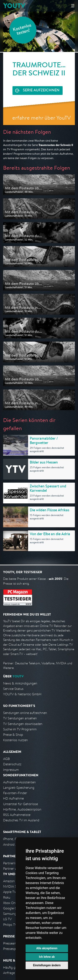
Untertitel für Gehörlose (20, 804)
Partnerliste (11, 863)
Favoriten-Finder (15, 793)
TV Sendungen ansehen (20, 718)
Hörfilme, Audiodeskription (22, 809)
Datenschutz (12, 764)
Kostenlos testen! (22, 30)
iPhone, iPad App (15, 839)
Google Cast (12, 908)
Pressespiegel (13, 949)
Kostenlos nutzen (15, 740)
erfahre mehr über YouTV (41, 118)
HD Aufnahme (13, 798)
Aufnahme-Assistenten (19, 782)
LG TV (7, 919)
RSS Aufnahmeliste (17, 815)
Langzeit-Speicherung (19, 788)
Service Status (13, 689)
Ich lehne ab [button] (47, 957)
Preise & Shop (13, 735)
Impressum (11, 770)
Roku (7, 897)
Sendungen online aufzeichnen (25, 713)
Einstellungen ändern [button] (47, 965)
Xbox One (10, 903)
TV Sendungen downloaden (23, 724)
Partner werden (14, 869)
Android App (12, 844)
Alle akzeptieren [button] (47, 948)
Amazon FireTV (14, 881)
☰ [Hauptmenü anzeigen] (73, 6)
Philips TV (10, 925)
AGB (6, 759)
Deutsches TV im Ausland (21, 820)
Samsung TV (12, 914)
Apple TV (10, 892)
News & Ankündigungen (20, 683)
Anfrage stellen (14, 973)
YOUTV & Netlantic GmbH (22, 694)
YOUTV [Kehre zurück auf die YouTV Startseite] (14, 6)
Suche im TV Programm (20, 729)
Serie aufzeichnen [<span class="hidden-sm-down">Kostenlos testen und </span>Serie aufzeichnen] (41, 91)
